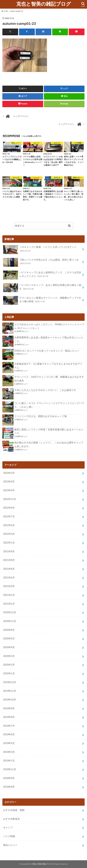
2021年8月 (9, 560)
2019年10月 (10, 700)
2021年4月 (9, 577)
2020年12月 (10, 612)
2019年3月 (9, 752)
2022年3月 (9, 534)
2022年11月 (10, 499)
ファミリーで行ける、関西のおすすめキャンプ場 (40, 416)
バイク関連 (9, 836)
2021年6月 (9, 569)
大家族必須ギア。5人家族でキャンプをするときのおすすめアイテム (48, 366)
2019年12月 (10, 682)
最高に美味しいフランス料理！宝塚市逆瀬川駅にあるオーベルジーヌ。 (49, 431)
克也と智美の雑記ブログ (44, 4)
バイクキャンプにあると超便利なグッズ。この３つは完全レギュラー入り (42, 275)
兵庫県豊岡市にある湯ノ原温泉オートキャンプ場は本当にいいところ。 (49, 339)
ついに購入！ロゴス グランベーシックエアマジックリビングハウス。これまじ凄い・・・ (49, 405)
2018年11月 (10, 769)
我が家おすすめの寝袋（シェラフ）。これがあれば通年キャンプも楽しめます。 (49, 444)
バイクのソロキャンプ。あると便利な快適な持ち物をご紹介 (42, 288)
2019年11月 (10, 691)
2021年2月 (9, 595)
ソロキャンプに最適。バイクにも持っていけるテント (40, 250)
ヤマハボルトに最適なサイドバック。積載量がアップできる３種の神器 (42, 300)
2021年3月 (9, 586)
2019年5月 (9, 743)
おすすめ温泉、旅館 (14, 810)
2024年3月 (9, 473)
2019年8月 (9, 717)
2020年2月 (9, 665)
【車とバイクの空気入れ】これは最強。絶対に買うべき (41, 262)
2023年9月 (9, 481)
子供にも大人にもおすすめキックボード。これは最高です (45, 390)
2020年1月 (9, 673)
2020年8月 (9, 630)
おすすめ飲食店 (11, 819)
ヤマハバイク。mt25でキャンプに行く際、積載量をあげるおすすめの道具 (49, 379)
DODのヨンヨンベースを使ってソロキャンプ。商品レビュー (47, 351)
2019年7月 (9, 726)
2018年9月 (9, 778)
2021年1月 (9, 604)
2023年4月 (9, 490)
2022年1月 (9, 543)
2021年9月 (9, 551)
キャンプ (8, 827)
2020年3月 (9, 656)
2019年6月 (9, 734)
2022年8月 (9, 508)
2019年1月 (9, 761)
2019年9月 (9, 708)
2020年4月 (9, 647)
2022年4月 (9, 525)
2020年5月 (9, 638)
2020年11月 (10, 621)
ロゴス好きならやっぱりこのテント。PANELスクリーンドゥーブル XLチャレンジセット (49, 326)
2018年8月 (9, 787)
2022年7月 (9, 516)
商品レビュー (10, 845)
